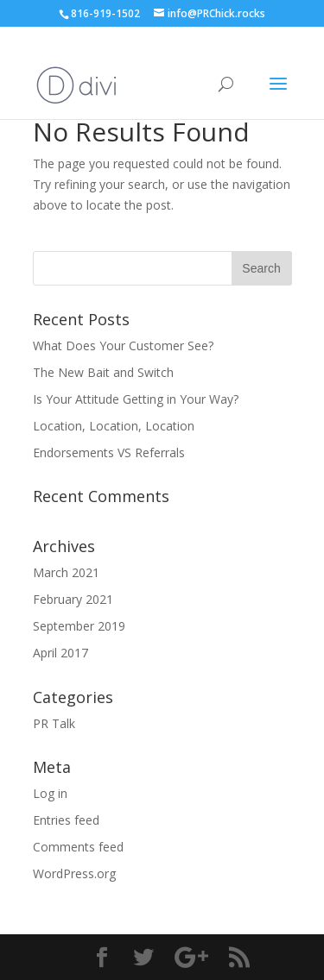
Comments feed (78, 847)
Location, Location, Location (114, 426)
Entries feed (66, 820)
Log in (50, 793)
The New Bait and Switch (103, 372)
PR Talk (54, 723)
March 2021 (66, 572)
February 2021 (73, 599)
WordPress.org (74, 873)
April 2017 (60, 653)
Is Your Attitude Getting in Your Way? (136, 399)
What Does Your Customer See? (123, 346)
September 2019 (79, 626)
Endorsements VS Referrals (109, 452)
